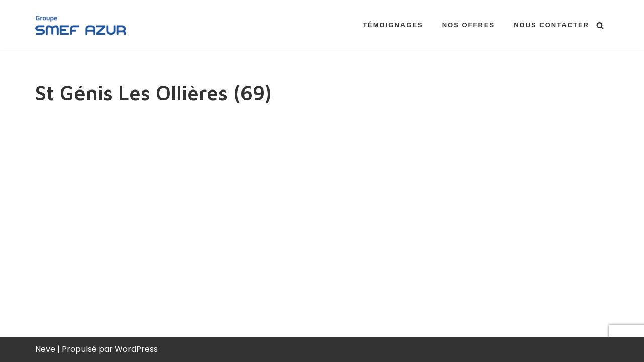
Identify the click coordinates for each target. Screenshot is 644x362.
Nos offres (469, 25)
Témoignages (393, 25)
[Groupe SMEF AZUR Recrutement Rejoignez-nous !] (80, 25)
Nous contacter (551, 25)
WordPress (136, 349)
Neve (45, 349)
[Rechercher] (600, 25)
